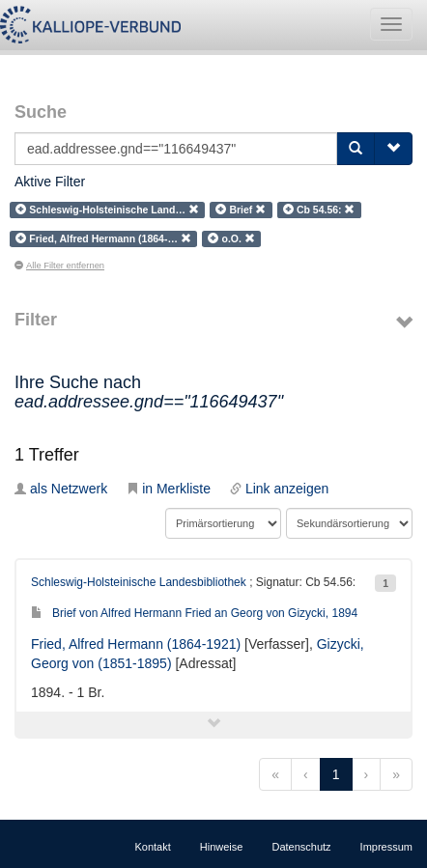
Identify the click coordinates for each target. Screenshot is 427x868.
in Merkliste (169, 489)
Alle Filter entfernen (59, 266)
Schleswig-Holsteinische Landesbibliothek (139, 582)
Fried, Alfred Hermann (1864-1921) (136, 644)
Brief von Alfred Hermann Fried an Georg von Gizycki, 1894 (194, 613)
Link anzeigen (279, 489)
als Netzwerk (61, 489)
